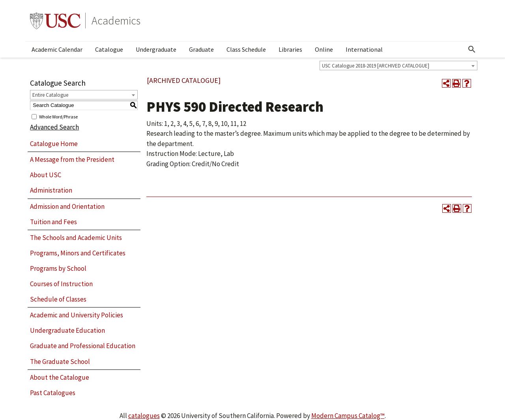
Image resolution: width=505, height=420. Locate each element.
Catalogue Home (54, 144)
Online (324, 49)
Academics (116, 21)
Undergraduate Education (67, 330)
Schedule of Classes (58, 299)
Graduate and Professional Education (83, 346)
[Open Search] (472, 49)
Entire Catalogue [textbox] (50, 95)
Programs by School (58, 268)
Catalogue (109, 49)
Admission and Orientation (67, 206)
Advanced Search (54, 127)
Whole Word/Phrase (58, 116)
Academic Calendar (57, 49)
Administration (51, 190)
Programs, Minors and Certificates (78, 253)
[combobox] (398, 66)
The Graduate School (60, 362)
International (364, 49)
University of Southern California (55, 21)
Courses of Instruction (61, 284)
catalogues (144, 416)
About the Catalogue (60, 377)
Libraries (290, 49)
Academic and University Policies (77, 315)
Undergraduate (156, 49)
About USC (46, 175)
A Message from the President (72, 159)
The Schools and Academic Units (76, 238)
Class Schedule (246, 49)
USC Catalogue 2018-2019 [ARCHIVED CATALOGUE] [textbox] (376, 66)
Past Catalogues (53, 393)
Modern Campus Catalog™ (348, 416)
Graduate (201, 49)
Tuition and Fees (53, 222)
